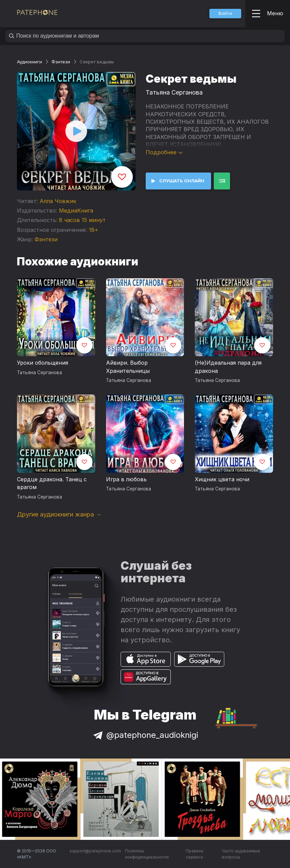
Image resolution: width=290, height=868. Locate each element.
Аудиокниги (29, 62)
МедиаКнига (76, 210)
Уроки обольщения (43, 363)
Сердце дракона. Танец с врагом (52, 483)
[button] (225, 14)
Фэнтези (61, 62)
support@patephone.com (95, 851)
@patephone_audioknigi (145, 735)
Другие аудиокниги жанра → (59, 514)
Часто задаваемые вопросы (241, 854)
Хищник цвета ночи (222, 479)
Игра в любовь (126, 479)
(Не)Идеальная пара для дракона (228, 367)
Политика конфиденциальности (147, 854)
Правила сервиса (194, 854)
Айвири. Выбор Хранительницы (128, 367)
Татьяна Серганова (174, 92)
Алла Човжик (58, 201)
